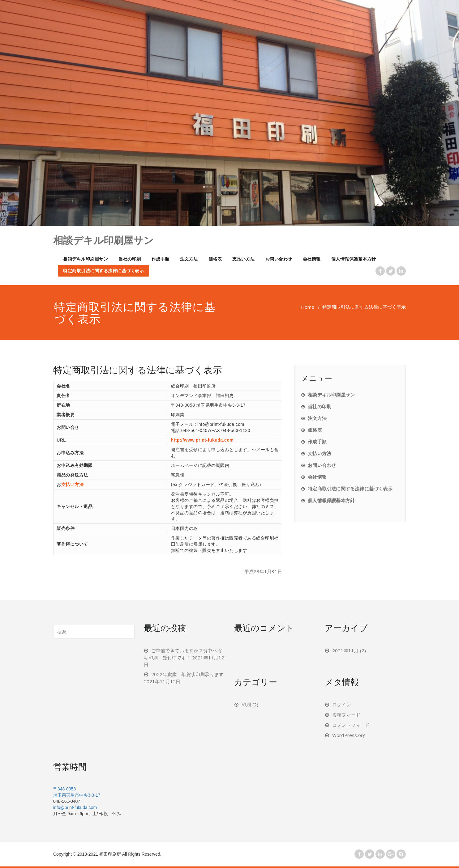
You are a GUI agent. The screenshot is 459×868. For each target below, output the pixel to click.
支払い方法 (244, 259)
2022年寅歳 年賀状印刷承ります (187, 674)
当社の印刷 (130, 259)
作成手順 (161, 259)
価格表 (215, 259)
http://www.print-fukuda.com (202, 440)
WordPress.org (349, 735)
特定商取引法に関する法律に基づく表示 (103, 271)
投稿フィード (346, 715)
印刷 (246, 705)
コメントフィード (351, 725)
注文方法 (189, 259)
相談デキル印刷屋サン (86, 259)
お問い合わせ (279, 259)
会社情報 (312, 259)
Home (308, 307)
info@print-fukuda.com (75, 807)
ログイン (342, 705)
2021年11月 (345, 650)
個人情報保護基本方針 (354, 259)
